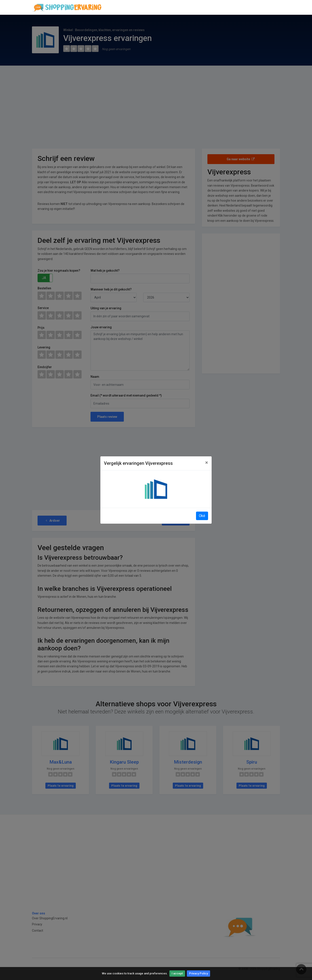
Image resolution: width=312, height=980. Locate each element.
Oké (202, 516)
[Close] (207, 463)
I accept (177, 973)
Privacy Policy (198, 973)
